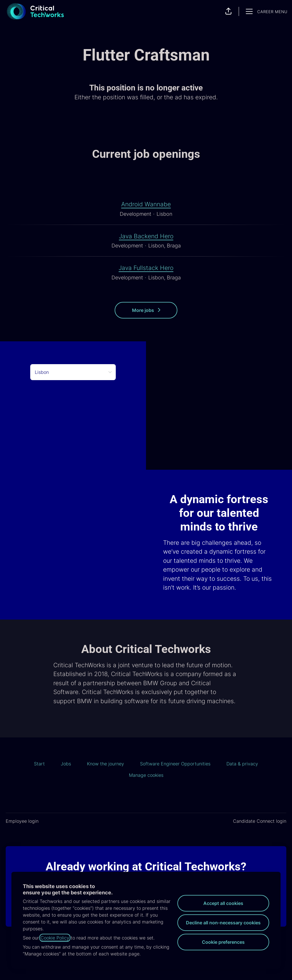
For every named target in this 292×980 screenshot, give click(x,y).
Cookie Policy (55, 938)
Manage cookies (146, 775)
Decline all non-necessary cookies (223, 923)
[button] (228, 11)
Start (39, 764)
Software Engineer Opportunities (175, 764)
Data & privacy (242, 764)
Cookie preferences (223, 942)
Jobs (66, 764)
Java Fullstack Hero (146, 268)
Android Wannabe (146, 204)
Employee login (22, 821)
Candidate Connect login (260, 821)
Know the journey (106, 764)
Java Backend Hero (146, 236)
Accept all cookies (223, 903)
